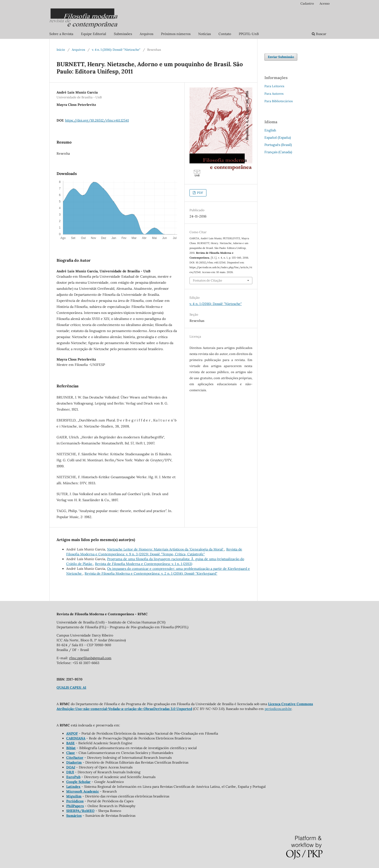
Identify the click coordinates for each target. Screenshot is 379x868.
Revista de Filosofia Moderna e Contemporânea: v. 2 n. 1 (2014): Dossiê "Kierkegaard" (151, 573)
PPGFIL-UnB (249, 34)
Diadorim (74, 762)
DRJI (70, 772)
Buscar (319, 34)
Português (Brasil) (278, 145)
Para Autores (274, 94)
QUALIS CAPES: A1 (71, 687)
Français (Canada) (278, 152)
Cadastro (307, 4)
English (270, 130)
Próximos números (176, 34)
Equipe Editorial (94, 34)
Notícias (204, 34)
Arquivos (146, 34)
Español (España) (278, 137)
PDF (200, 193)
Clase (71, 753)
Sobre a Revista (61, 34)
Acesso (325, 4)
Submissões (123, 34)
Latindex (73, 787)
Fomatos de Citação (208, 280)
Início (61, 50)
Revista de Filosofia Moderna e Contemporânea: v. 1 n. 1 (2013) (144, 564)
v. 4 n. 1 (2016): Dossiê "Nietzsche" (116, 50)
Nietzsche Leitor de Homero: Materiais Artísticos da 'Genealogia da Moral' (166, 549)
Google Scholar (78, 782)
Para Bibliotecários (279, 101)
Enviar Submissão (281, 57)
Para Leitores (274, 86)
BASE (70, 743)
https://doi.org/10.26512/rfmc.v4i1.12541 (97, 120)
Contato (225, 34)
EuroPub (73, 777)
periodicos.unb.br (278, 709)
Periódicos (75, 801)
